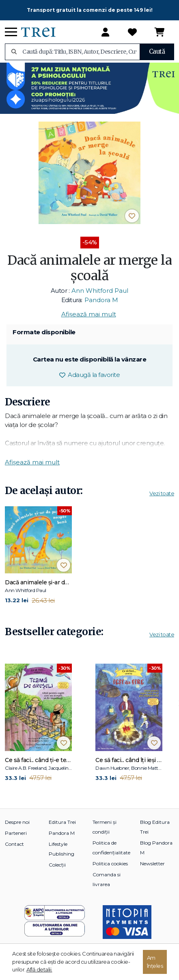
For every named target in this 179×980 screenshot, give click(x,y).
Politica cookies (110, 863)
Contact (14, 844)
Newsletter (152, 863)
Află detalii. (39, 969)
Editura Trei (62, 822)
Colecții (57, 865)
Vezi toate (162, 493)
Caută (157, 51)
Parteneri (16, 833)
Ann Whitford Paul (100, 291)
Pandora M (101, 300)
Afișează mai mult (89, 314)
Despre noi (17, 822)
